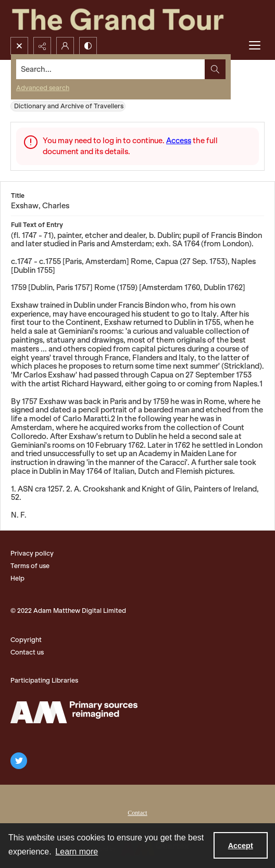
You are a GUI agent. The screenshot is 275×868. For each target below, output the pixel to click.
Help (17, 578)
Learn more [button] (77, 852)
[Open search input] (19, 46)
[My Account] (65, 46)
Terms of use (30, 566)
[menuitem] (137, 812)
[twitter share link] (19, 761)
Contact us (27, 652)
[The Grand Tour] (137, 18)
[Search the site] (111, 69)
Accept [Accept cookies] (241, 846)
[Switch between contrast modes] (88, 46)
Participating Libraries (44, 680)
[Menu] (255, 46)
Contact (137, 813)
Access (179, 141)
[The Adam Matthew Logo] (74, 712)
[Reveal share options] (42, 46)
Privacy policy (32, 553)
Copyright (26, 640)
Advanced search (43, 88)
